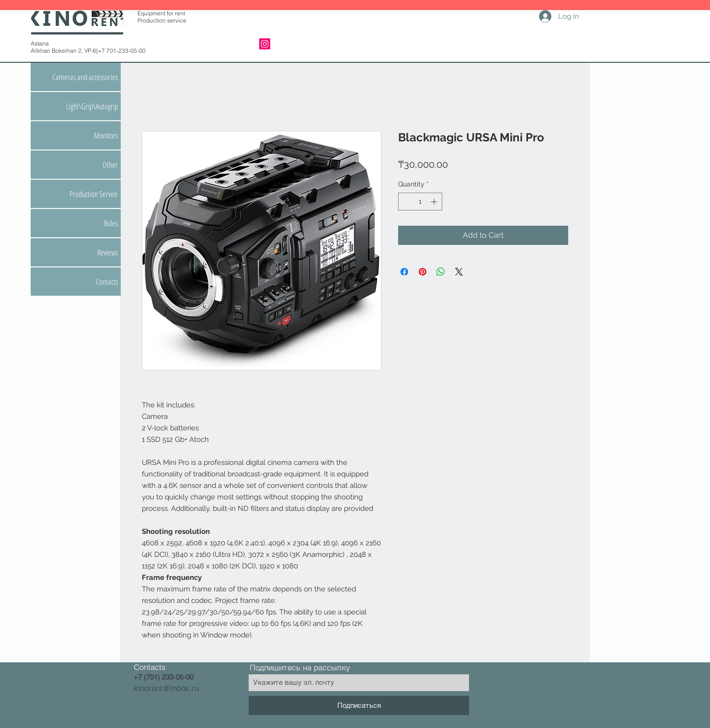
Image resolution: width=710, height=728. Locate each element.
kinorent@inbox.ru (166, 688)
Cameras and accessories (85, 77)
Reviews (108, 252)
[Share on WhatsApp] (441, 272)
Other (110, 165)
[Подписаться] (359, 705)
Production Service (94, 194)
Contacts (107, 282)
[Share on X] (459, 272)
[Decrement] (406, 202)
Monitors (106, 135)
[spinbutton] (420, 202)
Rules (111, 223)
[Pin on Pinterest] (423, 272)
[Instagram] (265, 44)
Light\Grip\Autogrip (92, 106)
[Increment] (435, 202)
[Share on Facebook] (404, 272)
